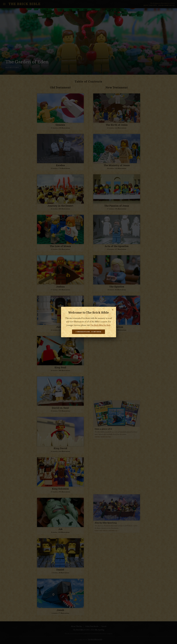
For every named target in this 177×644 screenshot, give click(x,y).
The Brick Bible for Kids (100, 325)
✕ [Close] (113, 310)
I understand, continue (89, 332)
